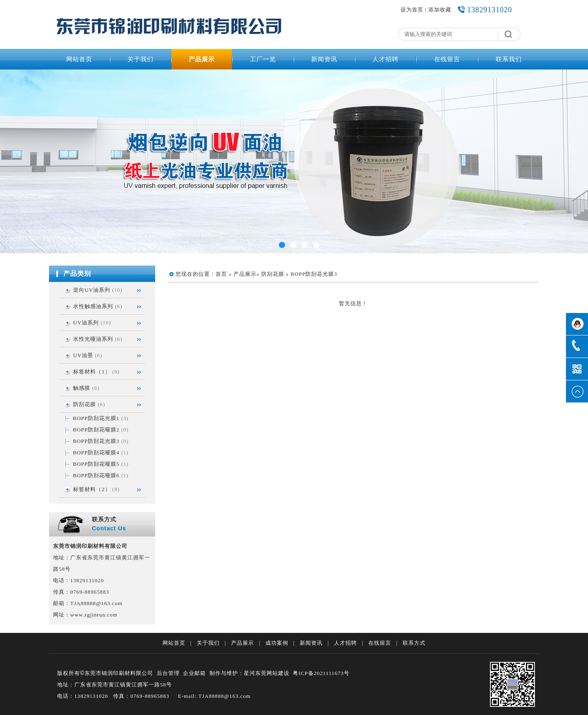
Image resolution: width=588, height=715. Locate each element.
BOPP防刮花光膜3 (96, 441)
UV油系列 (86, 323)
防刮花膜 (85, 404)
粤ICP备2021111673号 (321, 673)
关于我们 (140, 59)
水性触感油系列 (93, 306)
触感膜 (82, 388)
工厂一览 (263, 59)
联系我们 (509, 59)
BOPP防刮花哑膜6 (96, 475)
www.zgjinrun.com (94, 615)
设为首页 (412, 10)
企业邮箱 (194, 673)
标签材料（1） (92, 372)
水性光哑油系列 (93, 339)
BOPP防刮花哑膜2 (96, 430)
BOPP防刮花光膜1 (96, 418)
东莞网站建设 (272, 673)
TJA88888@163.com (96, 603)
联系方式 (414, 643)
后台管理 (168, 673)
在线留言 (447, 59)
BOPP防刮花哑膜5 (96, 464)
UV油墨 (83, 355)
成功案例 (277, 643)
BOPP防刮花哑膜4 (96, 452)
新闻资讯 (324, 59)
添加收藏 (440, 10)
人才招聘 (385, 59)
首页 (221, 274)
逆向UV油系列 (92, 290)
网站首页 (79, 59)
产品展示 (202, 59)
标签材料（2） (92, 489)
